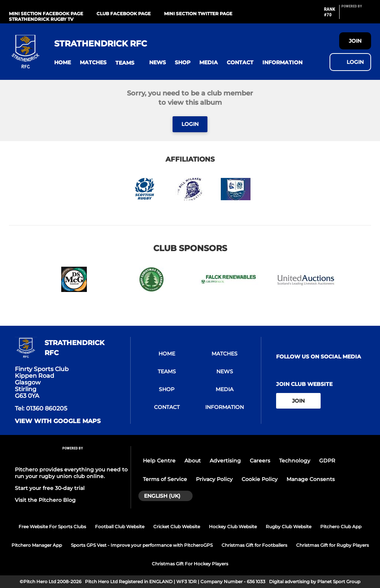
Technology (295, 461)
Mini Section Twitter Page (198, 14)
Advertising (225, 461)
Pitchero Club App (341, 527)
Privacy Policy (214, 479)
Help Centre (159, 461)
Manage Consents (311, 479)
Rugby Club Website (289, 527)
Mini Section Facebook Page (46, 14)
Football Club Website (120, 527)
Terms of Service (165, 479)
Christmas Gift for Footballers (254, 545)
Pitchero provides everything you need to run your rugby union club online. (71, 473)
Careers (260, 461)
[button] (63, 63)
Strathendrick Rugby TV (41, 19)
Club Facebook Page (124, 14)
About (193, 461)
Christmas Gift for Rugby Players (332, 545)
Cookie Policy (260, 479)
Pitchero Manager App (37, 545)
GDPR (327, 461)
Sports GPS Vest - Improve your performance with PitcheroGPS (142, 545)
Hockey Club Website (233, 527)
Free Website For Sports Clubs (52, 527)
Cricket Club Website (177, 527)
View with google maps (58, 421)
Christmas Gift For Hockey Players (190, 564)
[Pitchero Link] (356, 15)
